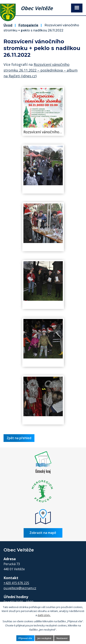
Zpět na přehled (19, 438)
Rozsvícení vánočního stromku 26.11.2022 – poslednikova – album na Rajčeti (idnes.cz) (41, 70)
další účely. (44, 615)
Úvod (8, 25)
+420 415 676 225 (16, 583)
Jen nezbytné (44, 638)
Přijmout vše (25, 638)
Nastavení (62, 638)
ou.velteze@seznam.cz (20, 588)
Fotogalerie (28, 25)
